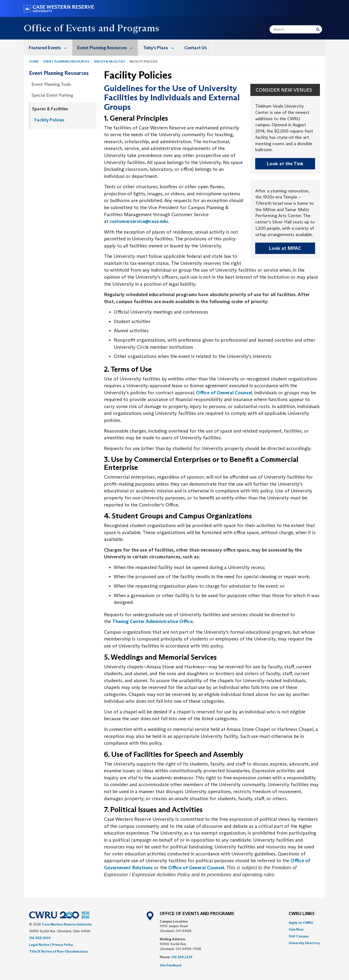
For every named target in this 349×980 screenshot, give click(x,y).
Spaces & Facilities (109, 61)
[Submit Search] (318, 29)
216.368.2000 (40, 938)
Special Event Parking (52, 95)
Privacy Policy (62, 945)
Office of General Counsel (224, 393)
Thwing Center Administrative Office (152, 621)
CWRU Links (302, 914)
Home (34, 61)
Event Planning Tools (51, 84)
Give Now (296, 929)
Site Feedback (171, 965)
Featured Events (50, 48)
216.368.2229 (182, 957)
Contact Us (196, 48)
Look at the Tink (285, 164)
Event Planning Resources (108, 48)
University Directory (304, 943)
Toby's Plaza (161, 48)
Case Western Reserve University (67, 924)
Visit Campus (299, 936)
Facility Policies (49, 120)
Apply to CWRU (301, 923)
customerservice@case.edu (139, 221)
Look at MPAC (285, 248)
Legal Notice (39, 945)
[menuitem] (48, 48)
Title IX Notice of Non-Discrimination (58, 951)
